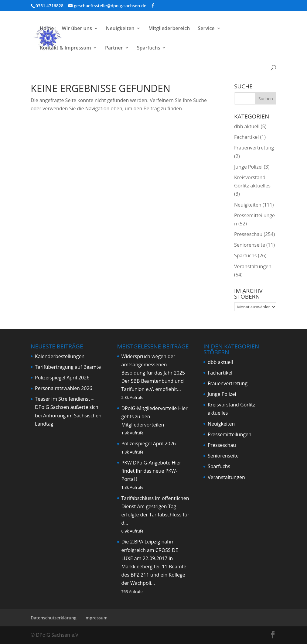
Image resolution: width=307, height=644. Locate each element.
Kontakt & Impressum (65, 48)
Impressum (96, 618)
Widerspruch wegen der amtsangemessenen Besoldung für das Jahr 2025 (153, 365)
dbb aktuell (247, 126)
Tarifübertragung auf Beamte (68, 367)
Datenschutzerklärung (53, 618)
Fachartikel (246, 137)
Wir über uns (77, 29)
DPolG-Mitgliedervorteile (149, 408)
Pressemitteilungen (230, 434)
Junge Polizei (248, 167)
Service (206, 29)
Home (47, 29)
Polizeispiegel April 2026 (62, 378)
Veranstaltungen (253, 266)
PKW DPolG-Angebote (146, 463)
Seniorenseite (250, 245)
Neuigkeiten (120, 29)
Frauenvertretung (254, 148)
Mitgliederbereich (169, 29)
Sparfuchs (149, 48)
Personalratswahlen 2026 (64, 388)
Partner (114, 48)
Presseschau (248, 234)
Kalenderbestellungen (60, 356)
